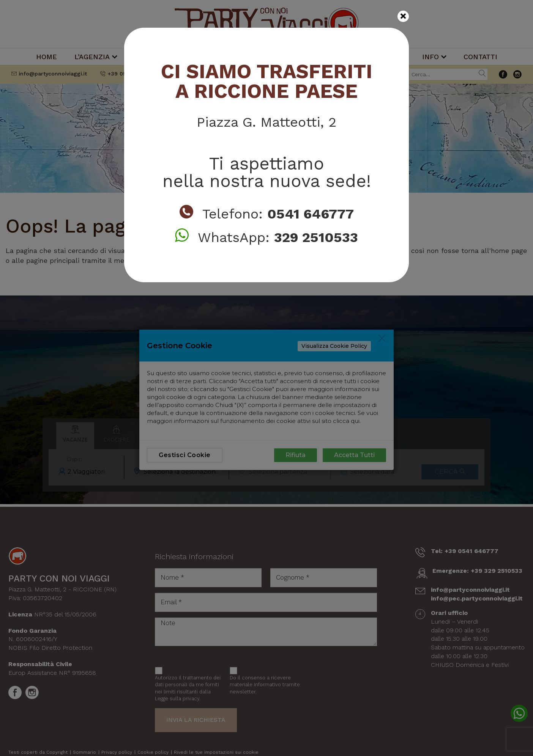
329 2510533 (316, 237)
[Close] (403, 16)
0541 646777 (311, 214)
